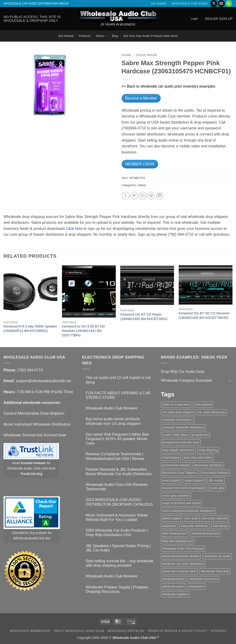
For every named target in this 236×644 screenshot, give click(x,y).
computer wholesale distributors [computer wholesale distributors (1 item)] (183, 427)
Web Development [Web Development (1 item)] (175, 533)
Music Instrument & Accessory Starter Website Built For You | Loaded (117, 517)
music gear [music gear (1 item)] (217, 488)
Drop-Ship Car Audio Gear (183, 372)
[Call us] (229, 4)
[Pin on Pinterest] (151, 196)
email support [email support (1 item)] (171, 480)
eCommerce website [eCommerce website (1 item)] (176, 465)
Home (126, 55)
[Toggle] (230, 381)
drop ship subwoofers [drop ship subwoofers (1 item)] (198, 457)
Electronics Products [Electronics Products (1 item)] (215, 473)
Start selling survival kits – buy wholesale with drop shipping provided (120, 563)
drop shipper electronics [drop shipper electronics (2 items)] (178, 450)
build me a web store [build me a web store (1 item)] (176, 404)
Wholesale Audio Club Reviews (111, 408)
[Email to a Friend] (143, 196)
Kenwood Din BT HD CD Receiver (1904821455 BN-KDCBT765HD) (204, 315)
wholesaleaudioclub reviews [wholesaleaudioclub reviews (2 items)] (181, 556)
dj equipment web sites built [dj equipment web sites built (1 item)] (181, 442)
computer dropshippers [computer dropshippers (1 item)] (178, 420)
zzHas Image (146, 55)
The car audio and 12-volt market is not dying (118, 380)
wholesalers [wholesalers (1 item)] (196, 586)
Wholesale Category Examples (187, 380)
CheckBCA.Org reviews (29, 533)
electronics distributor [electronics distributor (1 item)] (208, 465)
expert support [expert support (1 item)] (194, 480)
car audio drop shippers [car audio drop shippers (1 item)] (178, 412)
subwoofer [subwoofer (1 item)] (169, 526)
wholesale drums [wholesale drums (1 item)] (174, 579)
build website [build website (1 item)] (203, 404)
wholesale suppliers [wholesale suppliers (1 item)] (175, 594)
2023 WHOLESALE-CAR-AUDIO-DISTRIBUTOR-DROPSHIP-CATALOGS (119, 502)
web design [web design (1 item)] (220, 526)
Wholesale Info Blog (126, 631)
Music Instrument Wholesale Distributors (37, 424)
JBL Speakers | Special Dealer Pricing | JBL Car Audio (118, 548)
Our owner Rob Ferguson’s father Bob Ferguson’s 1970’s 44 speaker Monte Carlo (117, 439)
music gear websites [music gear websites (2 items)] (176, 496)
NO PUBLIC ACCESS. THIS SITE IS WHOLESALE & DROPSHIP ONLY (32, 19)
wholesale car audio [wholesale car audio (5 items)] (217, 556)
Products (85, 36)
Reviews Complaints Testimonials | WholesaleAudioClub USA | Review (115, 456)
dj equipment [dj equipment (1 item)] (200, 435)
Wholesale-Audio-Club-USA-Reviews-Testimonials (117, 487)
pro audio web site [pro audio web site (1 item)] (215, 518)
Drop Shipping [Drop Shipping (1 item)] (208, 450)
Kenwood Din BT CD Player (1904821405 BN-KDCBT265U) (144, 317)
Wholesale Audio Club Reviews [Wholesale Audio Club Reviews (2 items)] (183, 549)
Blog (115, 36)
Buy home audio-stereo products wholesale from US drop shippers (113, 421)
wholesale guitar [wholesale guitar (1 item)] (173, 586)
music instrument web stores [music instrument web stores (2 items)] (181, 503)
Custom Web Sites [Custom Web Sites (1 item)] (175, 435)
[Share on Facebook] (126, 196)
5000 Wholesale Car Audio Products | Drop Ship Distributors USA (117, 533)
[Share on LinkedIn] (160, 196)
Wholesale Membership (30, 631)
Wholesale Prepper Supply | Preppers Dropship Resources (117, 589)
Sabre (142, 185)
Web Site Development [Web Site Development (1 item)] (178, 541)
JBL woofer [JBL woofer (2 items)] (216, 480)
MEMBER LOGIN (140, 164)
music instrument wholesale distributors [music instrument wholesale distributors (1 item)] (188, 511)
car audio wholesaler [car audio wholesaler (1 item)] (212, 412)
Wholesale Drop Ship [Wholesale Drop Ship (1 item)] (215, 571)
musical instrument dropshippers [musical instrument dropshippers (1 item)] (184, 488)
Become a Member (141, 98)
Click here (74, 229)
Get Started (159, 3)
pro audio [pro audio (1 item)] (192, 518)
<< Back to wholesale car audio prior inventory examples (169, 86)
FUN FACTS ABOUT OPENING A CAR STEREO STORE (118, 395)
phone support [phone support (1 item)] (172, 518)
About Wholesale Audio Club (79, 631)
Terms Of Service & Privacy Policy (177, 631)
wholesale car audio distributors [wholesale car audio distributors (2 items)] (183, 564)
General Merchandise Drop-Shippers (34, 413)
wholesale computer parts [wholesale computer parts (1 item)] (179, 571)
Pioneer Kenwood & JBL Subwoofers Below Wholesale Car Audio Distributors (119, 472)
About (101, 36)
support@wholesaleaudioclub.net (43, 381)
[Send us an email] (221, 4)
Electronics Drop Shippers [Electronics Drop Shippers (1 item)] (180, 473)
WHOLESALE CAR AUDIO (190, 3)
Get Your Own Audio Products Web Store (151, 36)
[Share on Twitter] (134, 196)
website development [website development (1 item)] (205, 533)
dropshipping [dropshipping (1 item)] (171, 457)
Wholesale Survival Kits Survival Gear (35, 435)
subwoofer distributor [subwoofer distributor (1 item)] (194, 526)
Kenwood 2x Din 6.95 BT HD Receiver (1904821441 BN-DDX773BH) (84, 331)
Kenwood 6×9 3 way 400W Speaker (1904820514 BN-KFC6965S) (30, 329)
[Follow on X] (214, 4)
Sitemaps (218, 631)
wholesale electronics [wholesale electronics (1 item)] (203, 579)
